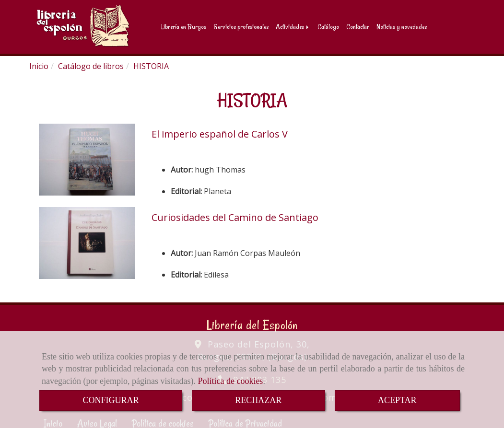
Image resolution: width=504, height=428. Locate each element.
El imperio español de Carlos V (220, 132)
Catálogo (328, 26)
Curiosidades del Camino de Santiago (235, 215)
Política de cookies (230, 381)
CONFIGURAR (111, 400)
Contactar (358, 26)
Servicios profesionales (241, 26)
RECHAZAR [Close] (258, 400)
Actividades (293, 26)
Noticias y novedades (402, 26)
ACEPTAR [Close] (397, 400)
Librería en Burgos (184, 26)
